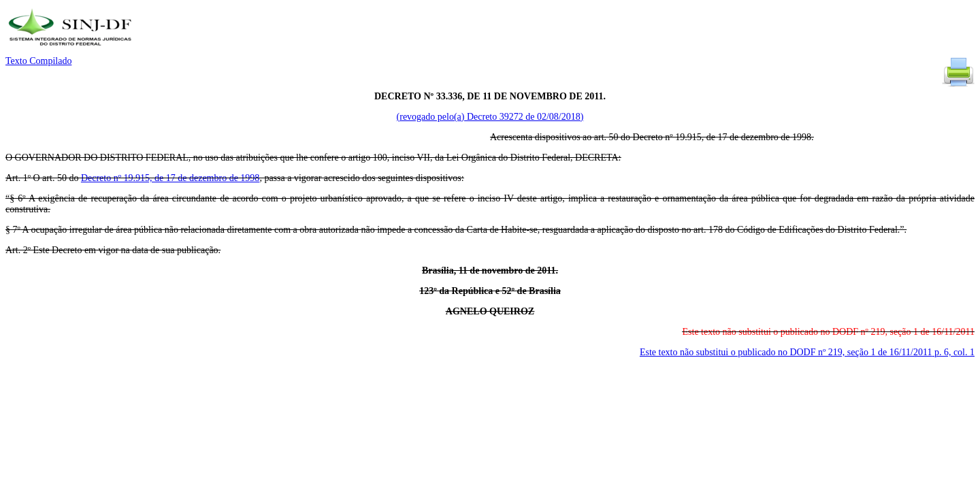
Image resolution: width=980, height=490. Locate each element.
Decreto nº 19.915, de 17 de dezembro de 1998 (170, 178)
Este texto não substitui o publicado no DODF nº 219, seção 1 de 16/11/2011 (807, 352)
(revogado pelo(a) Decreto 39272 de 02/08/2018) (490, 117)
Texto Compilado (38, 61)
